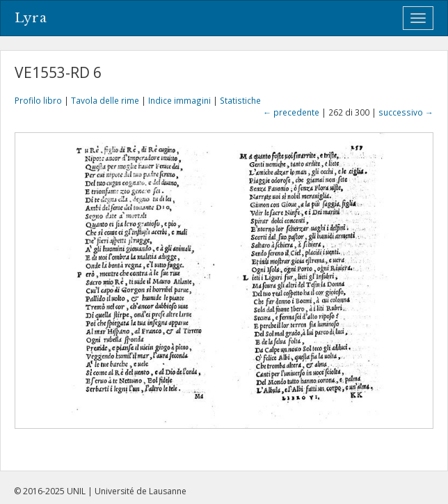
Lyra (31, 18)
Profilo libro (38, 100)
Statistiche (240, 100)
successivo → (406, 112)
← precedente (291, 112)
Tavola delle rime (105, 100)
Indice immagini (179, 100)
